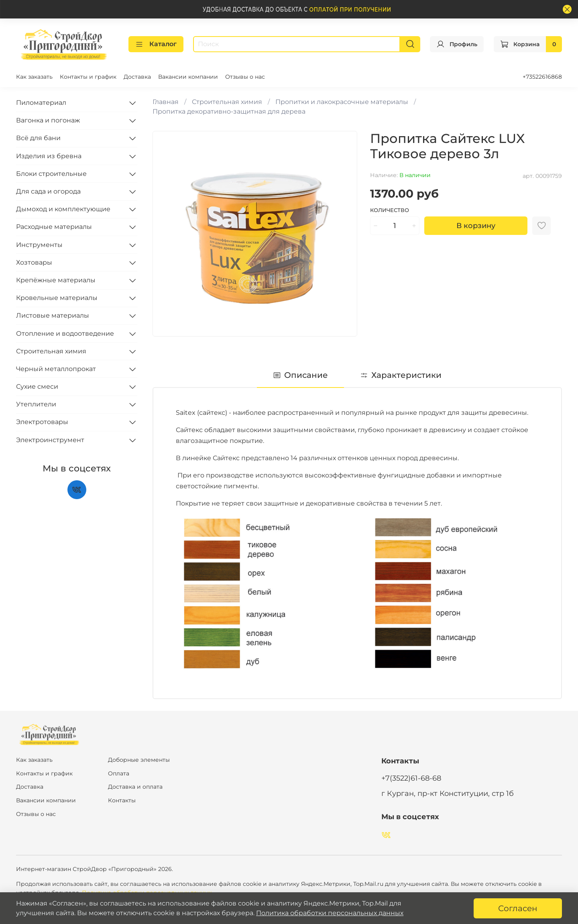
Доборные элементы (139, 760)
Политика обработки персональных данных (330, 913)
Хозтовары (34, 262)
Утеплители (36, 404)
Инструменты (39, 245)
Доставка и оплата (135, 787)
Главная (166, 102)
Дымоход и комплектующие (63, 209)
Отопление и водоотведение (65, 333)
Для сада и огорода (48, 191)
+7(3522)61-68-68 (411, 778)
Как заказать (34, 77)
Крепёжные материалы (56, 280)
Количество (390, 210)
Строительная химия (227, 102)
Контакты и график (88, 77)
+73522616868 (542, 77)
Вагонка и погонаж (48, 120)
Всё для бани (38, 138)
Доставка (137, 77)
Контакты (122, 800)
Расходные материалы (54, 227)
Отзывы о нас (245, 77)
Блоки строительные (51, 174)
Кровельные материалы (57, 298)
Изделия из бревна (49, 156)
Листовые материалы (53, 315)
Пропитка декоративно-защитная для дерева (229, 111)
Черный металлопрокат (56, 369)
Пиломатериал (41, 103)
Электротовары (42, 422)
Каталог (156, 44)
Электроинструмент (50, 440)
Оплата (119, 773)
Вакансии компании (188, 77)
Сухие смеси (37, 387)
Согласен (518, 908)
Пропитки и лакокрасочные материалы (342, 102)
